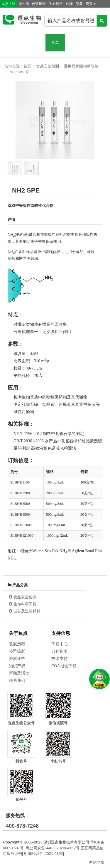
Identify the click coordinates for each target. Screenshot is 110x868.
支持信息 (61, 633)
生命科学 (56, 4)
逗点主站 (9, 4)
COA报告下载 (64, 666)
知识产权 (17, 666)
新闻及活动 (19, 673)
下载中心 (60, 644)
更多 (91, 4)
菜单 (55, 43)
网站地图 (97, 862)
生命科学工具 (25, 604)
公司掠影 (17, 651)
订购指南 (60, 651)
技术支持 (60, 659)
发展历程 (17, 644)
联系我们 (17, 681)
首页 (27, 66)
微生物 (24, 4)
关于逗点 (18, 633)
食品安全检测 (48, 66)
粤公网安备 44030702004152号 (53, 848)
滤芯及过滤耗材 (27, 611)
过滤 (69, 4)
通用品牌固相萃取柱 (81, 66)
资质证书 (17, 659)
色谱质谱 (39, 4)
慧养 (79, 4)
